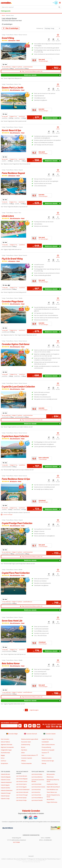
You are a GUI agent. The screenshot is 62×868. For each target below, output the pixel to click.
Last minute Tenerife (37, 800)
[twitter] (30, 726)
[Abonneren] (20, 726)
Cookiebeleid (45, 742)
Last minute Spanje (21, 798)
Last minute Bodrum (37, 777)
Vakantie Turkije (5, 799)
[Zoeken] (59, 7)
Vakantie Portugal (6, 793)
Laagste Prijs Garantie (47, 739)
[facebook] (26, 726)
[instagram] (34, 726)
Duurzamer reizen (26, 742)
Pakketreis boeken (47, 758)
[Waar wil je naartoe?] (31, 7)
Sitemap (44, 763)
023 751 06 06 (54, 727)
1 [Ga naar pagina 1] (23, 710)
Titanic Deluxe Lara (52, 792)
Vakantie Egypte (5, 785)
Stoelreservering (26, 745)
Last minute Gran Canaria (38, 787)
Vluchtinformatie (5, 753)
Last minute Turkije (21, 800)
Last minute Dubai (36, 784)
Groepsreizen (4, 763)
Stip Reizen (24, 750)
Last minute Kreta (36, 795)
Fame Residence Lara (52, 790)
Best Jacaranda (51, 774)
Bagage (3, 755)
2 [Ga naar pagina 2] (26, 710)
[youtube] (39, 726)
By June (23, 747)
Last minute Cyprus (21, 784)
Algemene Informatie (7, 745)
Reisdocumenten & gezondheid (30, 739)
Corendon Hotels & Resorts (29, 755)
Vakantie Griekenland (7, 790)
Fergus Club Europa (52, 802)
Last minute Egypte (21, 787)
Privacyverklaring (46, 747)
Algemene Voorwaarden (7, 747)
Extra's (3, 758)
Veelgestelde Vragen (6, 750)
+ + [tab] (6, 285)
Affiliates (24, 761)
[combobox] (31, 7)
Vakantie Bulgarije (6, 777)
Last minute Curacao (22, 781)
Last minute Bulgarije (22, 779)
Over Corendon (5, 739)
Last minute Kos (36, 792)
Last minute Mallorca (37, 798)
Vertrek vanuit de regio (48, 761)
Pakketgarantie (6, 11)
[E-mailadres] (9, 726)
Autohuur (4, 761)
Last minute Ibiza (36, 790)
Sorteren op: (40, 28)
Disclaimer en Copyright (48, 750)
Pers (43, 755)
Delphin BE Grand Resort (53, 787)
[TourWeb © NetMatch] (31, 856)
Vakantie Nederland (6, 782)
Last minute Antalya (37, 774)
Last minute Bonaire (22, 776)
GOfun (23, 753)
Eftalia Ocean (50, 777)
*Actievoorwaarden (26, 763)
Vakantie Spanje (5, 796)
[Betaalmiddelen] (8, 828)
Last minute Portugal (22, 795)
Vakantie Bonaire (5, 774)
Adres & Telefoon (5, 742)
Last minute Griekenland (23, 790)
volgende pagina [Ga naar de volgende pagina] (34, 710)
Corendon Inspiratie (27, 758)
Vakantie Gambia (5, 788)
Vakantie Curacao (6, 780)
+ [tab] (5, 65)
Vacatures (44, 753)
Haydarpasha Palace (52, 784)
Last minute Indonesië (22, 792)
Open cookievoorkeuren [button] (48, 745)
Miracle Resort (51, 799)
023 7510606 (16, 842)
